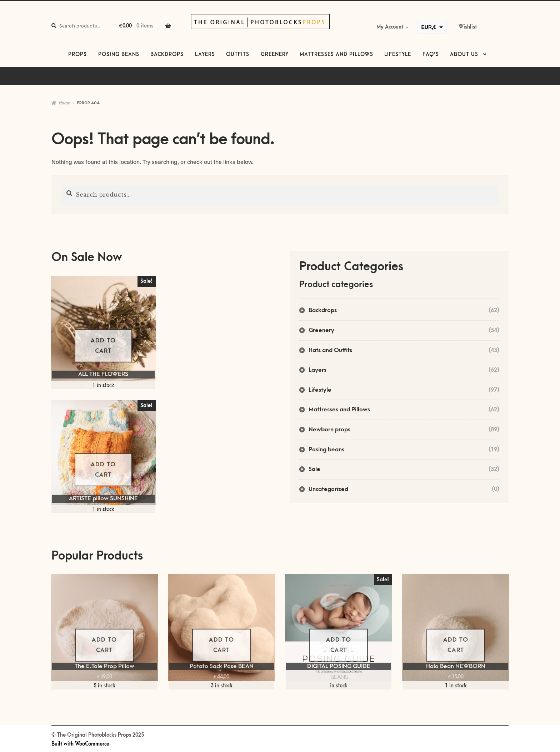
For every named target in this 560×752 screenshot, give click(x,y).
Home (64, 103)
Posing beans (119, 55)
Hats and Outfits (330, 350)
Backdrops (167, 55)
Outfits (238, 55)
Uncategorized (328, 489)
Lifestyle (398, 55)
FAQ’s (431, 55)
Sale (314, 469)
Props (77, 55)
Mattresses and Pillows (336, 55)
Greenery (275, 55)
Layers (205, 55)
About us (464, 55)
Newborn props (329, 430)
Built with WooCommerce (80, 744)
